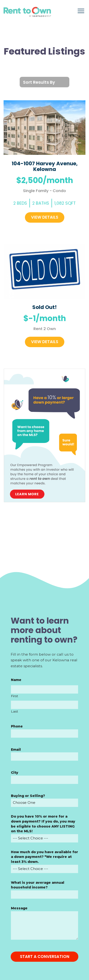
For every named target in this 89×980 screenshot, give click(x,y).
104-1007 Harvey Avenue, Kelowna (45, 166)
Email (16, 750)
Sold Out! (44, 307)
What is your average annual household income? (38, 885)
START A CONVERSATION (45, 957)
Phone (17, 726)
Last (14, 711)
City (15, 773)
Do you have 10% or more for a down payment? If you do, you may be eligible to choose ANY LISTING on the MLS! (43, 824)
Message (19, 908)
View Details (45, 217)
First (14, 696)
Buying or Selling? (28, 796)
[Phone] (44, 734)
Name (16, 680)
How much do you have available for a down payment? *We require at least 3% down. (44, 857)
